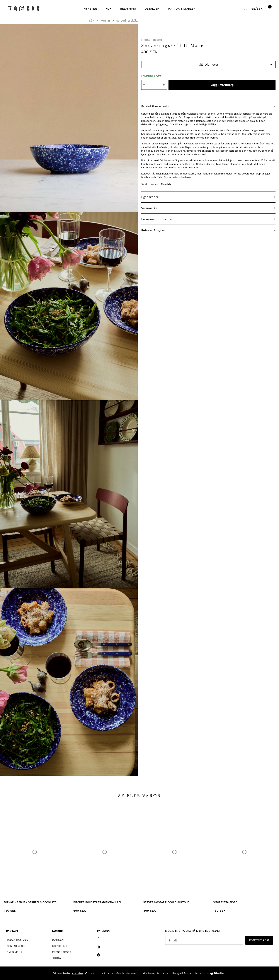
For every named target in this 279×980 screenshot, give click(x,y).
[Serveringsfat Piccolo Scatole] (174, 852)
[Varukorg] (269, 8)
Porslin (105, 21)
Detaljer (152, 9)
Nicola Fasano (152, 40)
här (169, 184)
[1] (69, 118)
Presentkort (62, 952)
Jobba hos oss (17, 940)
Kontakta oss (16, 946)
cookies (78, 973)
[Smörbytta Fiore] (244, 852)
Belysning (128, 9)
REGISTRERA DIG (259, 940)
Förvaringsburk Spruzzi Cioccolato (30, 902)
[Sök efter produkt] (245, 8)
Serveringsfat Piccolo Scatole (166, 902)
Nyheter (90, 9)
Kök (108, 9)
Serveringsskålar (127, 21)
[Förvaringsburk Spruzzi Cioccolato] (35, 852)
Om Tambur (14, 952)
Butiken (58, 940)
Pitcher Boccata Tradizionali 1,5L (98, 902)
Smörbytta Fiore (225, 902)
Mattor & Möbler (182, 9)
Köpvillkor (60, 946)
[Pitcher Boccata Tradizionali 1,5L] (105, 852)
